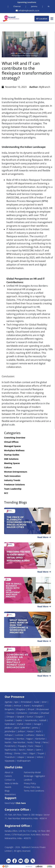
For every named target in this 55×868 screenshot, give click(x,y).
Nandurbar (40, 739)
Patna (45, 742)
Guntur (30, 717)
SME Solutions (11, 459)
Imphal (20, 724)
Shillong (9, 753)
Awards (8, 787)
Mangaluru (10, 739)
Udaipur (21, 757)
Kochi (39, 731)
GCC (6, 493)
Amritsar (18, 706)
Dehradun (34, 713)
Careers (8, 776)
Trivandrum (10, 757)
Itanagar (38, 724)
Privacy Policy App (32, 787)
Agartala (9, 702)
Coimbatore (22, 713)
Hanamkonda (31, 720)
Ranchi (22, 750)
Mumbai (21, 739)
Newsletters (10, 794)
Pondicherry (10, 746)
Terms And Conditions (34, 791)
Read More (44, 537)
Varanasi (31, 757)
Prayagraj (22, 746)
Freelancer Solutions (14, 485)
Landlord (28, 780)
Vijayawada (10, 761)
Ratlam (31, 750)
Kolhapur (9, 735)
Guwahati (9, 720)
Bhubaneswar (43, 709)
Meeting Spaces (12, 463)
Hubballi (43, 720)
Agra (16, 702)
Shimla (17, 753)
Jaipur (17, 728)
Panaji (38, 742)
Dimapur (11, 717)
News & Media (11, 783)
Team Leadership (13, 489)
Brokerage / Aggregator (34, 776)
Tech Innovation (12, 476)
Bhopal (31, 709)
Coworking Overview (15, 438)
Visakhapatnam (24, 761)
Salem (39, 750)
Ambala (8, 706)
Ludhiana (30, 735)
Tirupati (41, 753)
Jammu (35, 728)
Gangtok (21, 717)
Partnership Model (32, 772)
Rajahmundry (11, 750)
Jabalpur (9, 728)
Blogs (7, 791)
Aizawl (37, 702)
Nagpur (30, 739)
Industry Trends (12, 480)
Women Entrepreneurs (16, 472)
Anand (27, 706)
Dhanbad (45, 713)
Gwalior (19, 720)
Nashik (8, 742)
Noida (30, 742)
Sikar (25, 753)
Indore (29, 724)
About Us (9, 772)
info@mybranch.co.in (27, 11)
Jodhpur (22, 731)
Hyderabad (10, 724)
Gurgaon (40, 717)
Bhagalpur (21, 709)
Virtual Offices (11, 442)
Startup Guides (12, 455)
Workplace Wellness (14, 450)
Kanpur (31, 731)
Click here (21, 803)
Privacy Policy (30, 783)
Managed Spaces (12, 446)
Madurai (40, 735)
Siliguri (32, 753)
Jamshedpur (10, 731)
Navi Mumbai (19, 742)
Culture (8, 467)
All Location (42, 19)
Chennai (10, 713)
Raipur (38, 746)
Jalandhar (26, 728)
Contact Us (10, 780)
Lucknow (19, 735)
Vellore (40, 757)
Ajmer (44, 702)
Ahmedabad (26, 702)
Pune (31, 746)
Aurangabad (37, 706)
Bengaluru (10, 709)
